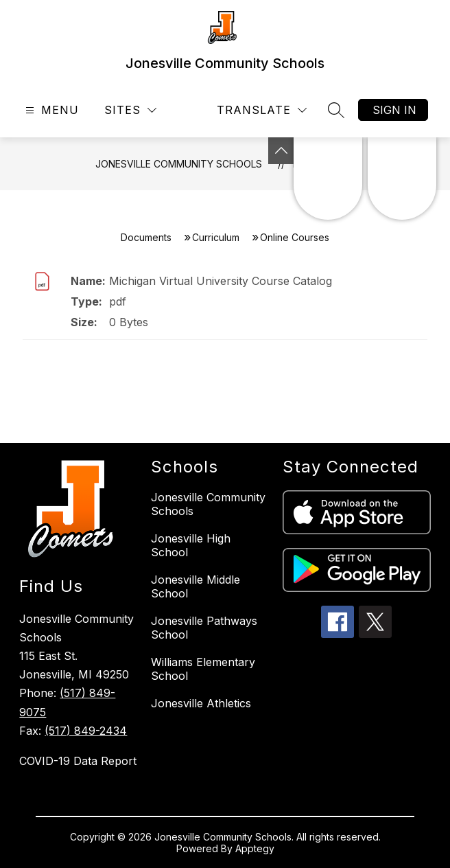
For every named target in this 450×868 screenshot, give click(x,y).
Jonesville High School (191, 545)
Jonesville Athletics (201, 703)
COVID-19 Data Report (78, 761)
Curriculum (216, 237)
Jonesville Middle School (196, 586)
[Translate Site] (262, 110)
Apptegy (255, 848)
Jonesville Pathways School (204, 628)
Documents (146, 237)
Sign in (394, 110)
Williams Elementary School (203, 669)
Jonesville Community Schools (179, 164)
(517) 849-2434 (86, 731)
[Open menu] (50, 110)
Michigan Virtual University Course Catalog (221, 281)
